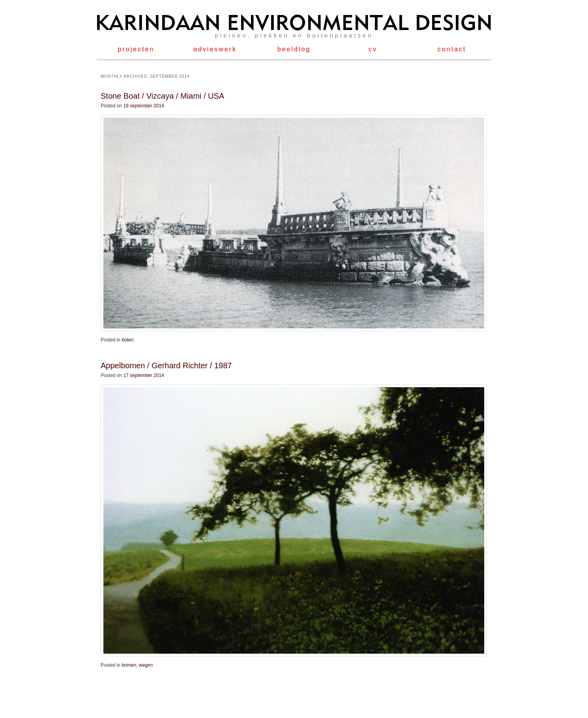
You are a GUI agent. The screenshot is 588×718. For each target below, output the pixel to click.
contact (452, 49)
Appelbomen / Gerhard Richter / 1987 (166, 366)
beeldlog (294, 49)
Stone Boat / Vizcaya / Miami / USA (162, 96)
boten (127, 340)
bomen (129, 665)
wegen (146, 665)
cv (373, 49)
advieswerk (215, 49)
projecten (136, 49)
